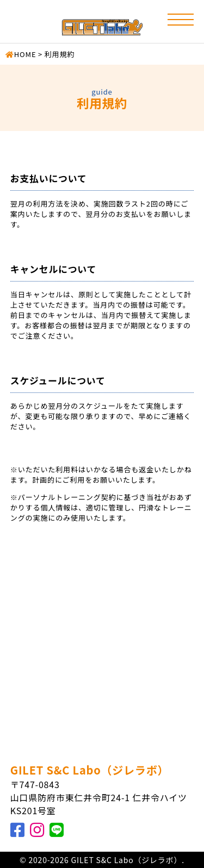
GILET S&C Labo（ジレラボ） (90, 770)
